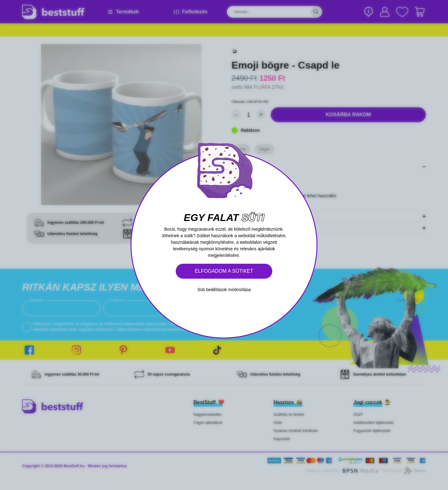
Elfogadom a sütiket (224, 271)
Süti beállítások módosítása (224, 290)
